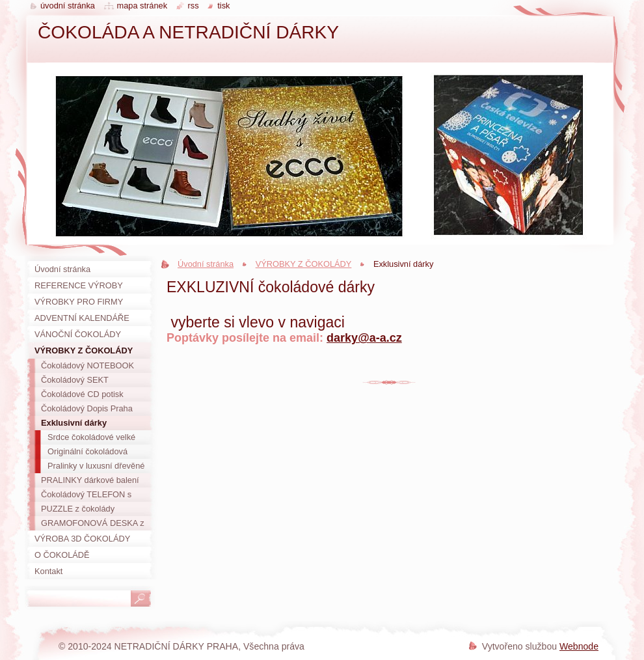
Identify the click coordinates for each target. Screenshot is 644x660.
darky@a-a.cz (364, 338)
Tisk (223, 6)
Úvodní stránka (206, 264)
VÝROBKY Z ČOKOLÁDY (304, 264)
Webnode (579, 646)
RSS (194, 6)
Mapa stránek (142, 6)
